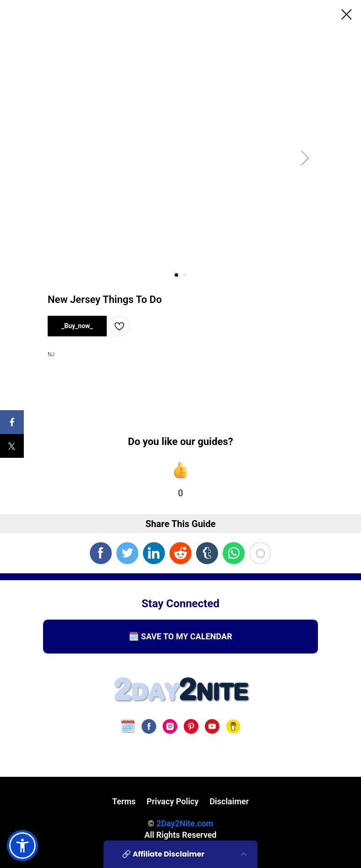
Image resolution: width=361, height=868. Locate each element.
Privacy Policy (172, 801)
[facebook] (149, 726)
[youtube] (212, 726)
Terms (124, 801)
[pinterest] (191, 726)
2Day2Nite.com (185, 823)
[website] (128, 726)
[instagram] (170, 726)
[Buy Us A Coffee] (233, 726)
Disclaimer (229, 801)
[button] (22, 846)
